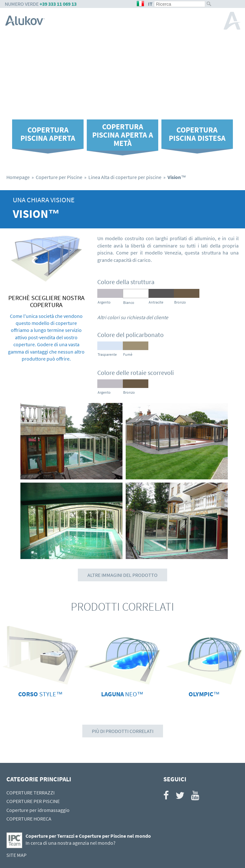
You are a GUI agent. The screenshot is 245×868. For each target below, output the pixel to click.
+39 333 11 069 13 (58, 4)
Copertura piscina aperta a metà (123, 135)
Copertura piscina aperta (48, 134)
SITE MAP (16, 855)
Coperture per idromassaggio (38, 810)
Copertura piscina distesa (197, 134)
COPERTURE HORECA (29, 819)
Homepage (18, 177)
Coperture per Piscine (59, 177)
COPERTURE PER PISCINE (33, 801)
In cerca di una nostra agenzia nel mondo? (71, 843)
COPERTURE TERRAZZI (30, 793)
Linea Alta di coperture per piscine (125, 177)
